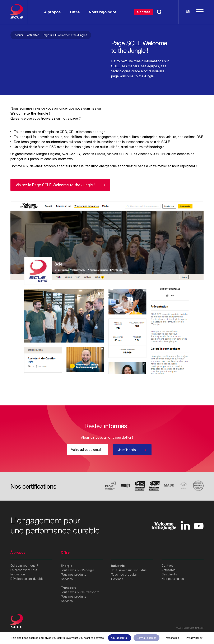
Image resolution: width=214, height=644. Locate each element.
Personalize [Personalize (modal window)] (172, 638)
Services (67, 579)
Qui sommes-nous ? (24, 566)
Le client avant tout (24, 570)
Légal (186, 628)
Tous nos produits (74, 575)
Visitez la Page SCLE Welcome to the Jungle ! (55, 185)
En (188, 11)
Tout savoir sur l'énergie (77, 570)
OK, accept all (120, 638)
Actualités (33, 35)
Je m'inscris (127, 450)
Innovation (18, 574)
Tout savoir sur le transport (80, 592)
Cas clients (169, 574)
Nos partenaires (173, 579)
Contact (144, 12)
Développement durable (27, 579)
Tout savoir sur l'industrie (129, 570)
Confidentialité (197, 628)
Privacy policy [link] (194, 638)
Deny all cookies (146, 638)
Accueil (19, 35)
